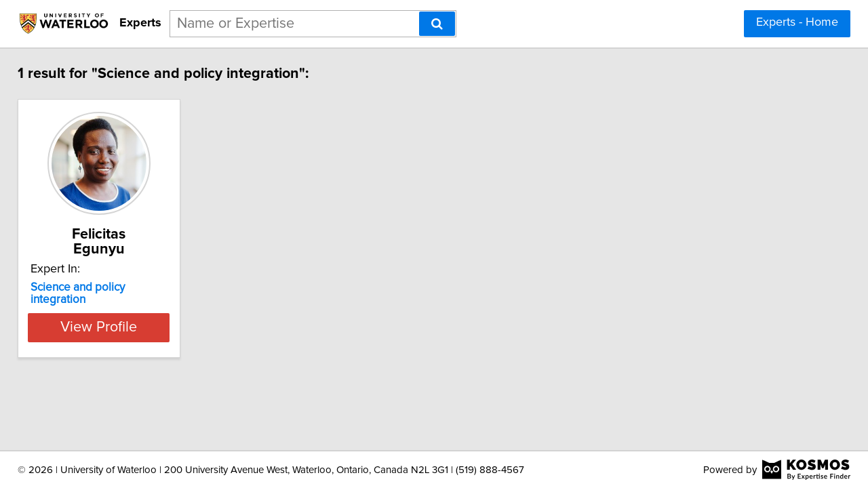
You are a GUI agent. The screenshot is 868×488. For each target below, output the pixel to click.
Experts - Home (797, 22)
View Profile (126, 300)
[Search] (437, 24)
